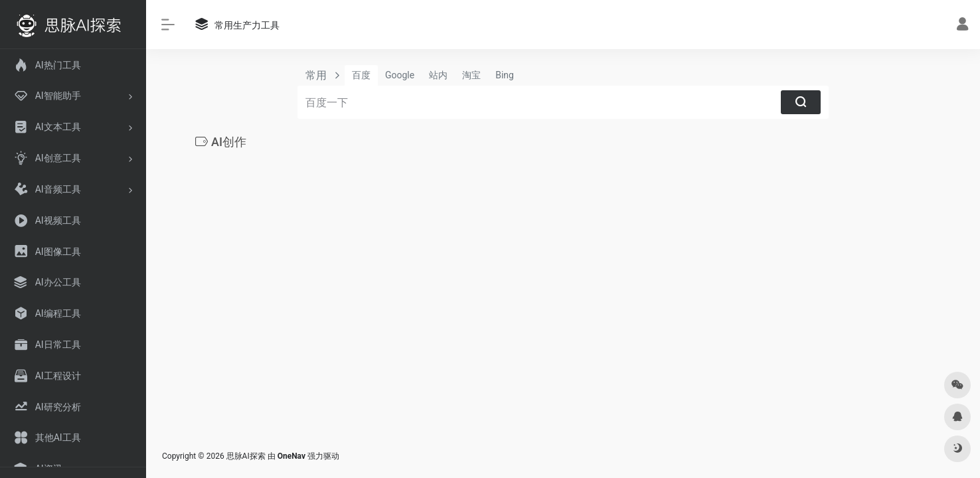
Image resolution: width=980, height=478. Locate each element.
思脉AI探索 (246, 456)
